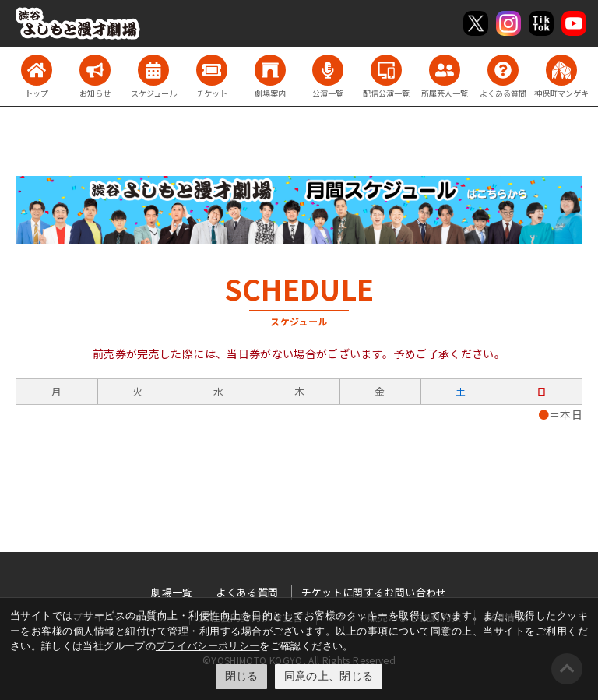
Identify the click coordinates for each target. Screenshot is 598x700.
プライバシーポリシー (208, 646)
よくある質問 (247, 592)
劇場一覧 (172, 592)
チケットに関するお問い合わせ (374, 592)
